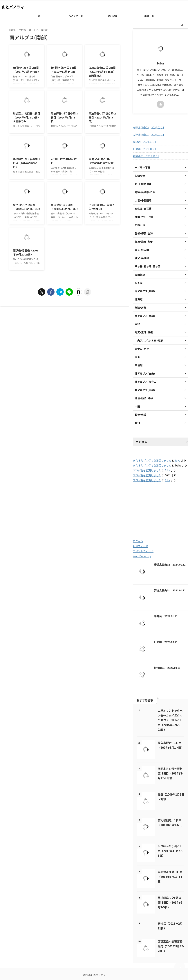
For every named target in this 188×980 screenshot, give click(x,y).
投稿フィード (141, 546)
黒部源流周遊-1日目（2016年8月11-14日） (170, 877)
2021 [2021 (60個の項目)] (141, 523)
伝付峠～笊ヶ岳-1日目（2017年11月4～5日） (64, 70)
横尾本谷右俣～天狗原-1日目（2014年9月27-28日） (170, 773)
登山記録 (112, 16)
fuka (178, 460)
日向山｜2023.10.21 (144, 149)
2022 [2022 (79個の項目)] (158, 523)
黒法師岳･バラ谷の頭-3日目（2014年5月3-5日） (64, 117)
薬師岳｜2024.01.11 (144, 142)
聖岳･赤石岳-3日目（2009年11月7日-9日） (103, 161)
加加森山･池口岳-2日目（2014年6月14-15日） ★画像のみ (102, 71)
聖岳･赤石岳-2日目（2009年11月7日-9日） (27, 207)
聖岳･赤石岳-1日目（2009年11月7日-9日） (65, 207)
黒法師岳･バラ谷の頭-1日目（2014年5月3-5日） (27, 163)
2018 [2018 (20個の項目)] (141, 515)
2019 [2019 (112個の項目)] (159, 515)
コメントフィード (143, 551)
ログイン (138, 541)
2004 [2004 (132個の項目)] (175, 499)
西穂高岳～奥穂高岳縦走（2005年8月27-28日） (171, 946)
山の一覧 (149, 16)
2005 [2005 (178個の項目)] (142, 507)
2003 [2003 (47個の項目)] (157, 499)
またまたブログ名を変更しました (152, 460)
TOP (39, 16)
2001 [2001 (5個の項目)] (140, 499)
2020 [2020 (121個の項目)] (177, 515)
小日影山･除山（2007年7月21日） (101, 207)
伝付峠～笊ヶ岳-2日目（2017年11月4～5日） (27, 70)
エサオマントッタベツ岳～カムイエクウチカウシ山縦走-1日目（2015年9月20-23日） (170, 720)
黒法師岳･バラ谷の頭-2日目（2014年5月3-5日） (102, 117)
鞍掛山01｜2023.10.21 (146, 156)
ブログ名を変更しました (147, 470)
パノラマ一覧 (76, 16)
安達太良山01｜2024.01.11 (149, 135)
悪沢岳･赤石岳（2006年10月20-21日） (26, 252)
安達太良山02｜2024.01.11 (149, 127)
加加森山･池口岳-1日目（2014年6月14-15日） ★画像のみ (27, 117)
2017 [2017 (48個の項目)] (177, 507)
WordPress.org (142, 556)
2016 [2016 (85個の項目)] (160, 507)
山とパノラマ (13, 7)
